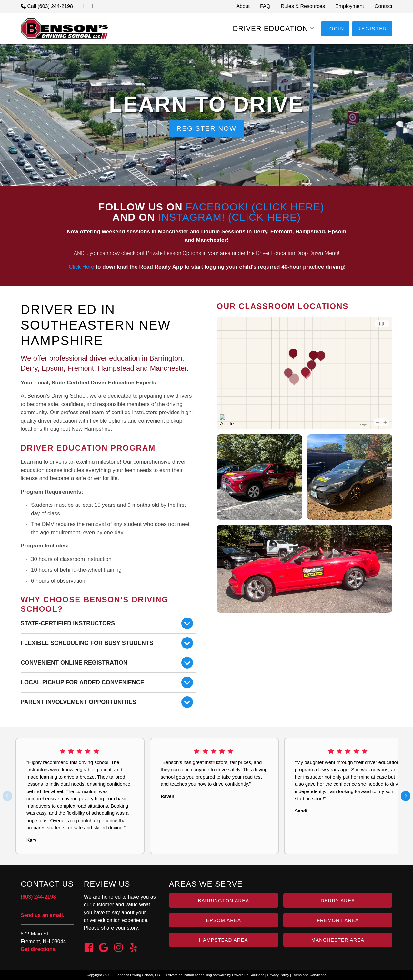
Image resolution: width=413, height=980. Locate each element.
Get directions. (39, 949)
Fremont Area (338, 920)
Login (335, 29)
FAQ (265, 6)
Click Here (81, 267)
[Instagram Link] (118, 948)
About (243, 6)
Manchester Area (338, 940)
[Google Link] (104, 948)
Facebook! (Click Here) (255, 207)
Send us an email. (42, 915)
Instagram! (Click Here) (229, 217)
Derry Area (338, 900)
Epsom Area (224, 920)
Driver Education (270, 29)
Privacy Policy (278, 975)
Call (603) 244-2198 (47, 6)
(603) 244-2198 (38, 897)
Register (372, 29)
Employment (350, 6)
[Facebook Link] (89, 948)
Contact (383, 6)
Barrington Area (223, 900)
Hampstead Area (224, 940)
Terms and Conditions (309, 975)
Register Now (206, 128)
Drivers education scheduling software (196, 975)
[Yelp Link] (133, 948)
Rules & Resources (303, 6)
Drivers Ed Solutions (248, 975)
